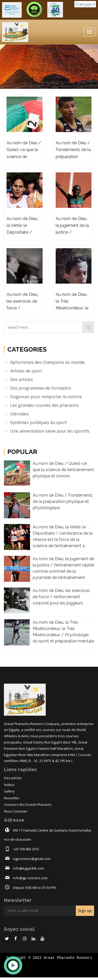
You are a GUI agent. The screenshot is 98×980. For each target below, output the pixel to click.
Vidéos (9, 785)
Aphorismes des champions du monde (44, 362)
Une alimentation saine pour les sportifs (47, 431)
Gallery (9, 791)
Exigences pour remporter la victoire (43, 397)
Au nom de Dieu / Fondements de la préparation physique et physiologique (63, 501)
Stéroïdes (16, 414)
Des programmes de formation (38, 388)
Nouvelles (11, 798)
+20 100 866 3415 (26, 849)
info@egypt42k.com (29, 868)
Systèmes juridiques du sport (35, 422)
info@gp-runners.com (30, 878)
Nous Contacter (16, 811)
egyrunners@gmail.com (32, 859)
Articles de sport (23, 371)
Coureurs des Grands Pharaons (28, 805)
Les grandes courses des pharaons (41, 405)
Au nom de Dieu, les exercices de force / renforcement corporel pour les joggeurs (61, 597)
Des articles (18, 379)
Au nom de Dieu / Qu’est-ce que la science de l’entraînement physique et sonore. (63, 470)
